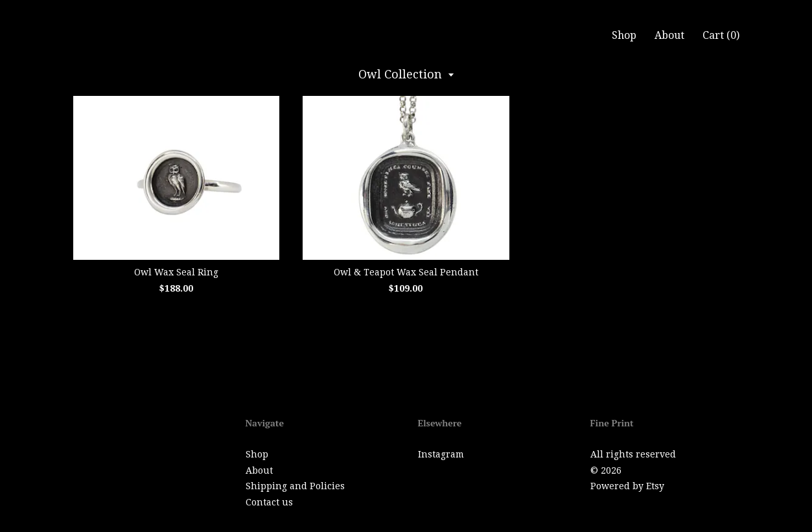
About (669, 35)
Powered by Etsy (627, 486)
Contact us (269, 502)
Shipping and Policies (295, 486)
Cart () (721, 35)
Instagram (441, 454)
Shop (624, 35)
